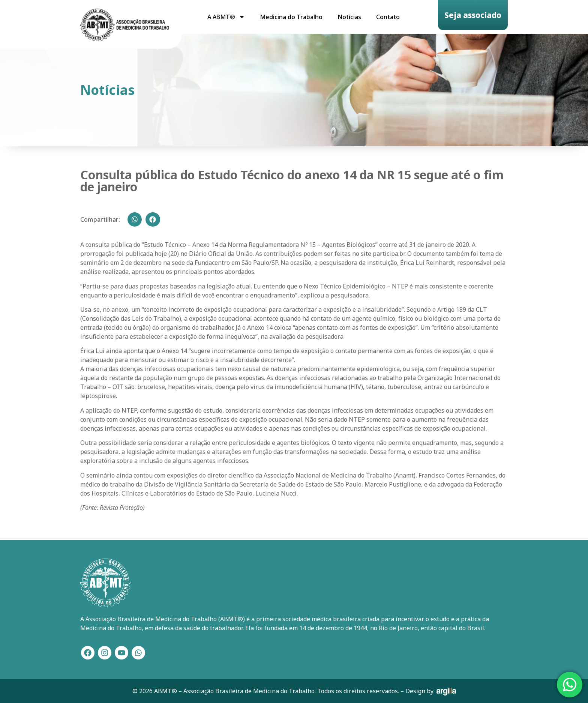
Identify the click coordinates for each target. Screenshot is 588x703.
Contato (388, 17)
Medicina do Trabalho (291, 17)
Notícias (349, 17)
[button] (135, 219)
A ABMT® (226, 17)
